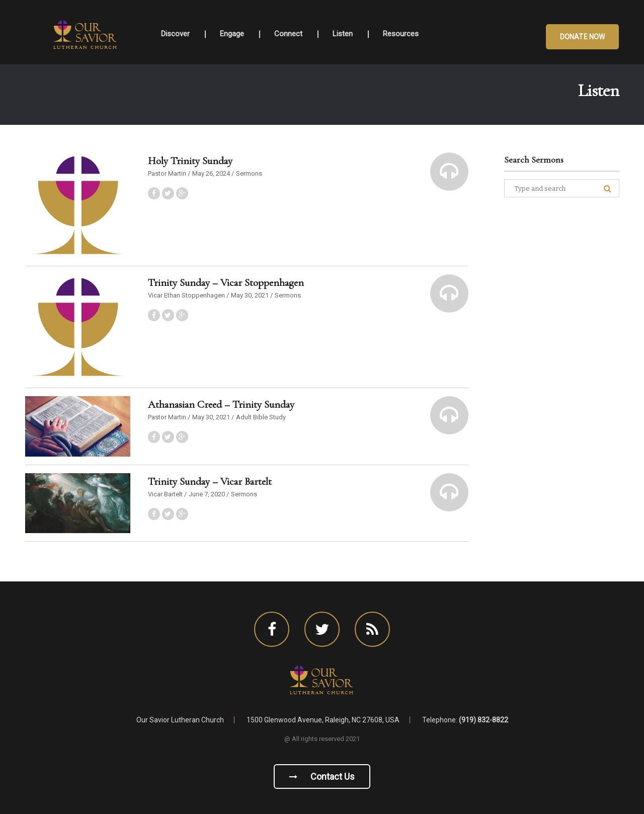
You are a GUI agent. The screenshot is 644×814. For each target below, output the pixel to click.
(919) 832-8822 (484, 720)
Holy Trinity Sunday (190, 161)
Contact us (322, 776)
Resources (401, 34)
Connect (288, 34)
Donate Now (582, 37)
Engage (232, 34)
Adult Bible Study (261, 417)
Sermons (249, 173)
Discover (175, 34)
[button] (449, 172)
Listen (343, 34)
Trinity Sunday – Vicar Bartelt (210, 482)
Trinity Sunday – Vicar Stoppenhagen (226, 283)
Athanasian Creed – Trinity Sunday (221, 404)
